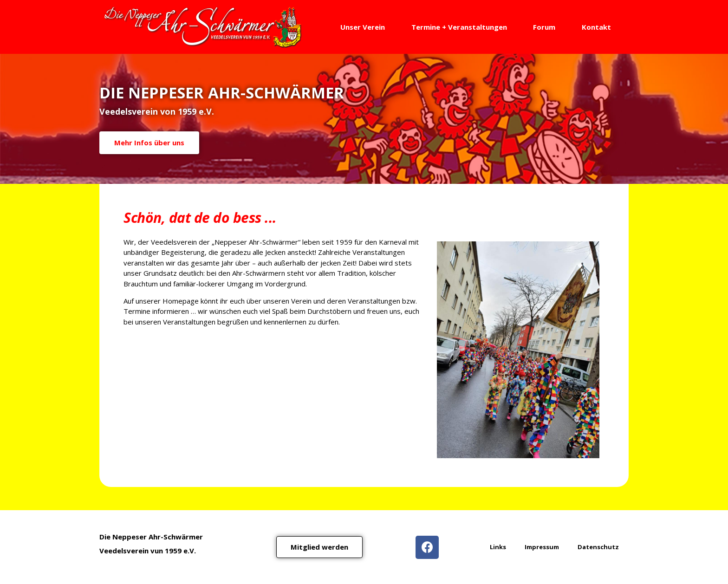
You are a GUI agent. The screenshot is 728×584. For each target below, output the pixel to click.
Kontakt (596, 27)
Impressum (542, 547)
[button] (319, 547)
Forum (544, 27)
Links (498, 547)
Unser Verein (363, 27)
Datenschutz (598, 547)
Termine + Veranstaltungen (459, 27)
